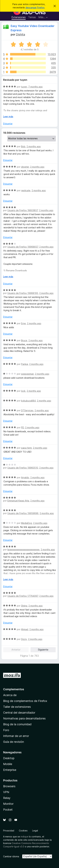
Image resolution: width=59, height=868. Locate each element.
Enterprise (10, 770)
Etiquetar (8, 124)
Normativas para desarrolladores (24, 718)
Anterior (16, 650)
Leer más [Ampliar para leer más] (8, 116)
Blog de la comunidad (17, 724)
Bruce (24, 340)
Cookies (23, 831)
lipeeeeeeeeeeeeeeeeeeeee (23, 550)
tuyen (24, 87)
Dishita (20, 34)
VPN (6, 792)
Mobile (8, 764)
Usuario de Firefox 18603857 (23, 210)
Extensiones (19, 17)
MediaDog (27, 523)
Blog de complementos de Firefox (25, 701)
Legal (35, 831)
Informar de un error (16, 736)
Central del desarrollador (19, 713)
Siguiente (43, 650)
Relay (7, 798)
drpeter (25, 167)
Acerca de (10, 695)
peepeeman (27, 374)
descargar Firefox (35, 7)
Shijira (24, 606)
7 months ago (35, 87)
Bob (23, 146)
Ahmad (25, 629)
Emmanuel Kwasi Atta (18, 501)
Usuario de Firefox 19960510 (23, 468)
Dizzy (24, 639)
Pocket (8, 810)
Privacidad (9, 831)
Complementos (14, 689)
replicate (26, 190)
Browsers (9, 786)
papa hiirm (26, 448)
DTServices (27, 410)
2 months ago (34, 146)
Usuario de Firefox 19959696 (23, 513)
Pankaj (25, 364)
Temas (32, 17)
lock (23, 391)
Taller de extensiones (17, 707)
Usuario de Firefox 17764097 (23, 596)
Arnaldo (25, 477)
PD (22, 427)
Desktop (9, 758)
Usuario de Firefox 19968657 (23, 247)
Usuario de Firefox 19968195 (23, 293)
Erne (23, 323)
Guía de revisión (14, 742)
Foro (6, 730)
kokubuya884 (28, 401)
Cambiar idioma (11, 856)
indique (24, 837)
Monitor (8, 804)
